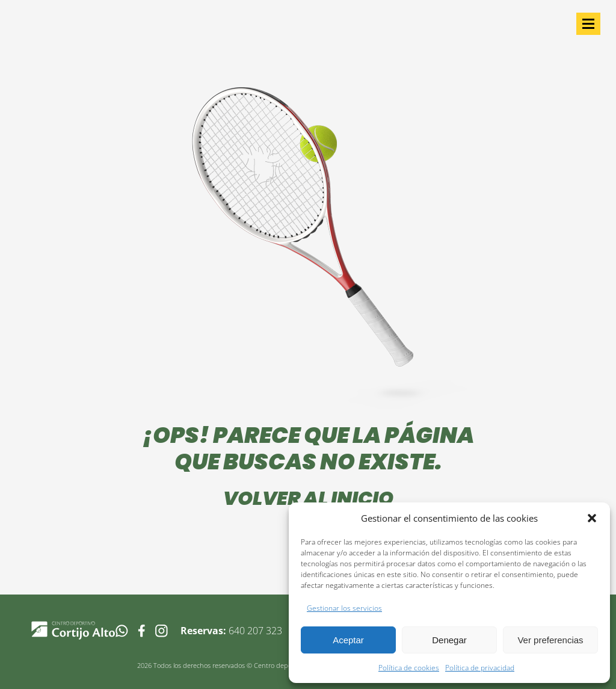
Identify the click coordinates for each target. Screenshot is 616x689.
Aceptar (348, 640)
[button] (592, 518)
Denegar (449, 640)
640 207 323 (255, 631)
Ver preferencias (550, 640)
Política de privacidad (480, 668)
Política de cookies (409, 668)
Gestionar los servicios (344, 608)
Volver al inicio (308, 498)
